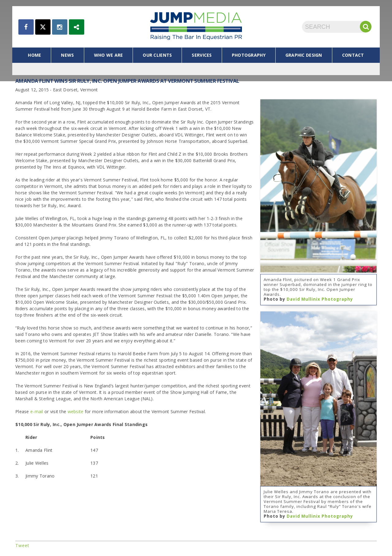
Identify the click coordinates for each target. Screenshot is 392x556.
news (67, 55)
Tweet (22, 545)
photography (249, 55)
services (202, 55)
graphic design (304, 55)
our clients (157, 55)
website (76, 411)
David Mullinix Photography (320, 299)
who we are (109, 55)
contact (353, 55)
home (34, 55)
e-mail (37, 411)
